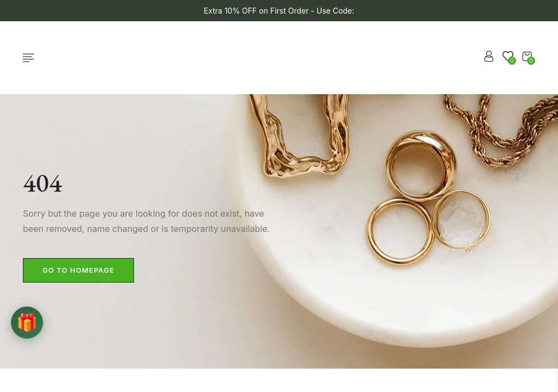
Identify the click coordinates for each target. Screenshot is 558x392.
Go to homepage (78, 270)
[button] (527, 56)
